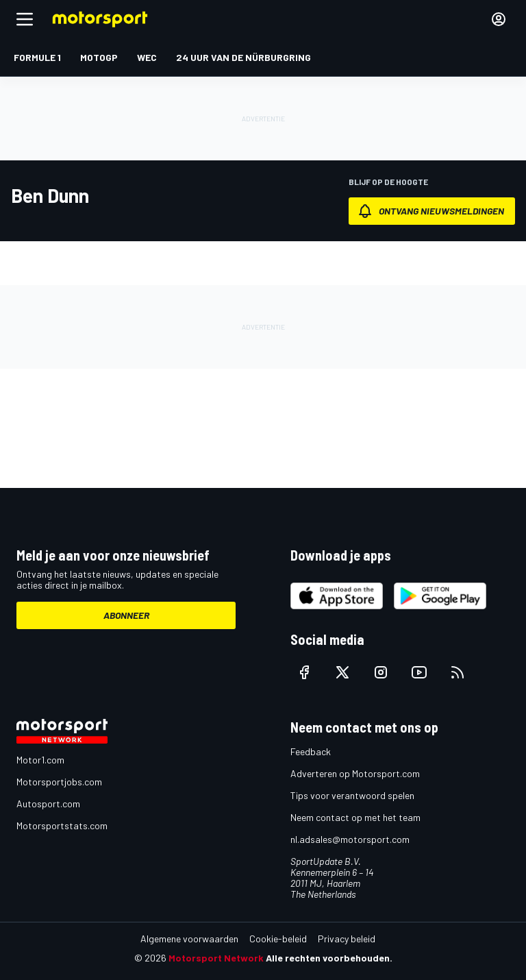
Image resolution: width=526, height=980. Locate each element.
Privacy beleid (347, 939)
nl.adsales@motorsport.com (350, 839)
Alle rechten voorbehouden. (329, 958)
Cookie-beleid (278, 939)
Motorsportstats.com (62, 825)
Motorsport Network (216, 958)
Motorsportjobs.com (59, 782)
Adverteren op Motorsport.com (355, 773)
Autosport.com (48, 804)
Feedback (311, 751)
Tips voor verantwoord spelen (352, 795)
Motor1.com (40, 760)
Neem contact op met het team (355, 817)
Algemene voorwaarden (189, 939)
